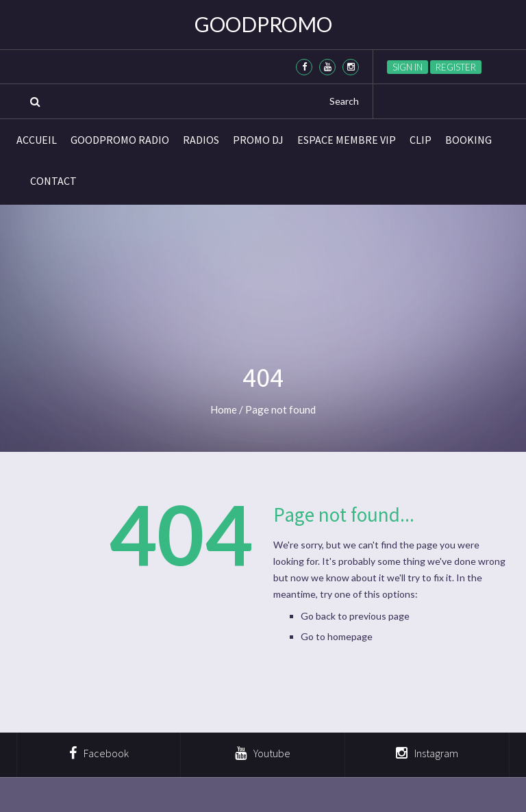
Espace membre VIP (347, 140)
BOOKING (468, 140)
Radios (201, 140)
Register (456, 67)
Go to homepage (337, 636)
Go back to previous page (355, 616)
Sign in (408, 67)
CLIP (421, 140)
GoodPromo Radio (120, 140)
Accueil (37, 140)
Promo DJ (258, 140)
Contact (53, 181)
